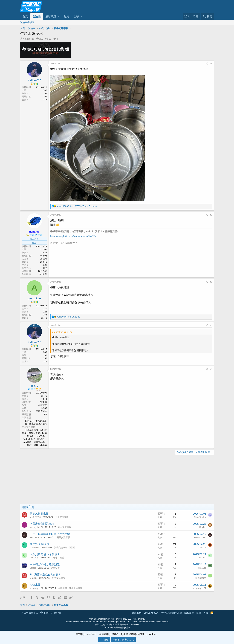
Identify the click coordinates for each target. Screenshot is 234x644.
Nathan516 (29, 39)
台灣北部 (43, 405)
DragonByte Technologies (149, 622)
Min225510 (35, 517)
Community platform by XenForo (117, 619)
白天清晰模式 (29, 613)
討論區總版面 (27, 22)
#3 (211, 282)
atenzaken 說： (60, 332)
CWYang (34, 558)
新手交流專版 (62, 517)
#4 (211, 325)
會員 (66, 16)
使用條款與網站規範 (171, 613)
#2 (211, 215)
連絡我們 (137, 613)
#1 (211, 64)
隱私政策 (189, 613)
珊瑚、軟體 (59, 558)
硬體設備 (55, 568)
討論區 (37, 16)
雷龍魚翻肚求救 (39, 514)
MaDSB (34, 578)
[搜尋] (208, 16)
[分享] (207, 64)
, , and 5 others (77, 206)
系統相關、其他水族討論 (70, 588)
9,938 (44, 408)
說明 (199, 613)
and (68, 317)
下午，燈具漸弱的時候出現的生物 (50, 534)
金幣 (76, 16)
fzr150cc (202, 568)
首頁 (25, 16)
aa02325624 (36, 537)
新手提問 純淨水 (40, 544)
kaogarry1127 (37, 588)
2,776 (44, 318)
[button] (59, 17)
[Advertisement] (115, 480)
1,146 (44, 100)
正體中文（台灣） (51, 613)
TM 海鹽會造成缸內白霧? (45, 575)
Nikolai (203, 548)
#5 (211, 369)
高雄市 (44, 259)
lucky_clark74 (36, 527)
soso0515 (35, 548)
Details (165, 622)
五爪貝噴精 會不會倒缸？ (45, 554)
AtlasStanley (200, 517)
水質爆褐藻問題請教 (42, 524)
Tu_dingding (200, 578)
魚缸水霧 (35, 585)
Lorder (33, 568)
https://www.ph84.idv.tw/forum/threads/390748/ (73, 236)
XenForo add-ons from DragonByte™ (108, 622)
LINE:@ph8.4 (151, 613)
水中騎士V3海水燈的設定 (45, 564)
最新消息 (51, 16)
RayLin (203, 527)
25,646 (44, 262)
